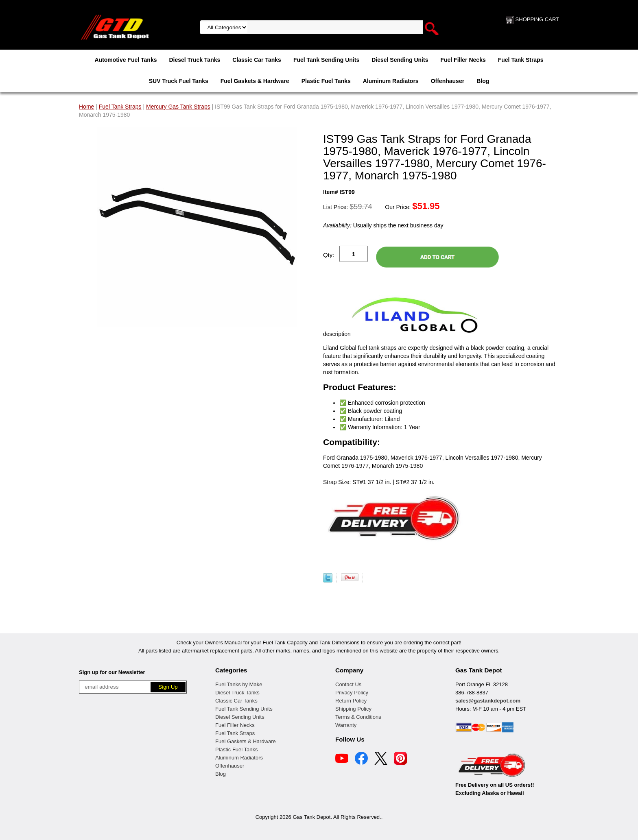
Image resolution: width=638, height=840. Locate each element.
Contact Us (348, 684)
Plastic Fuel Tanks (326, 81)
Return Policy (351, 701)
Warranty (346, 725)
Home (86, 107)
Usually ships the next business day (383, 225)
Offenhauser (448, 81)
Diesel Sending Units (400, 60)
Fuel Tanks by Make (239, 684)
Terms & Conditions (358, 717)
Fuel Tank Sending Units (326, 60)
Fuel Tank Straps (521, 60)
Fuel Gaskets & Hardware (255, 81)
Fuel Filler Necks (463, 60)
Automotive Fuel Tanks (126, 60)
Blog (483, 81)
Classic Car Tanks (257, 60)
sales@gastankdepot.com (488, 701)
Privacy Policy (352, 693)
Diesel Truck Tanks (194, 60)
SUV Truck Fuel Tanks (179, 81)
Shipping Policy (353, 709)
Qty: (329, 255)
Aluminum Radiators (391, 81)
